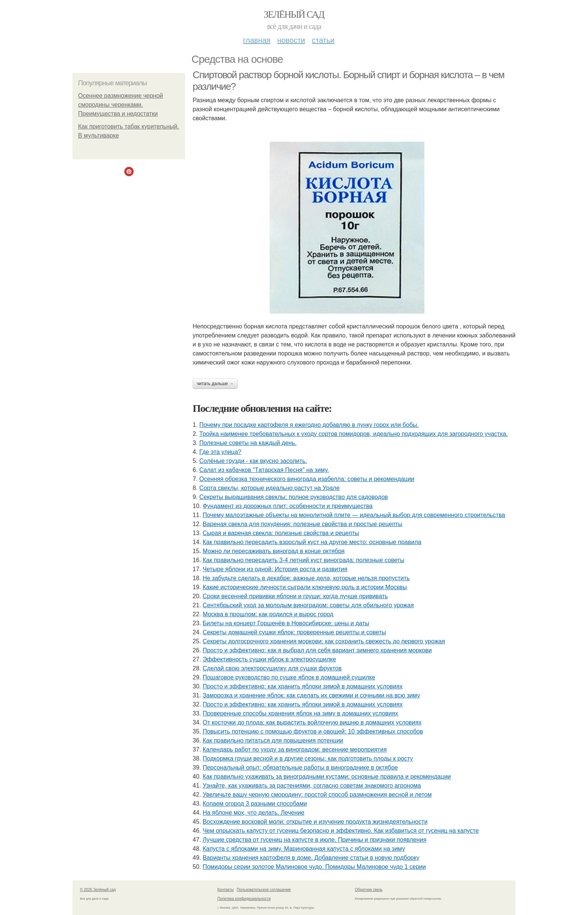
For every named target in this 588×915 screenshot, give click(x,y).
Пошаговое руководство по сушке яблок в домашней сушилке (289, 677)
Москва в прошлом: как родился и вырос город (268, 614)
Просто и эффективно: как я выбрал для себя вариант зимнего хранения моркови (317, 650)
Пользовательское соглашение (264, 890)
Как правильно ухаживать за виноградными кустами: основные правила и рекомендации (327, 777)
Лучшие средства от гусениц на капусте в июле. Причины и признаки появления (315, 840)
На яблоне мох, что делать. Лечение (254, 813)
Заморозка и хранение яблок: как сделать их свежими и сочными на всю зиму (311, 695)
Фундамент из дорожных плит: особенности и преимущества (288, 506)
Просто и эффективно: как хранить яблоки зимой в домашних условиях (303, 686)
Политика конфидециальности (244, 899)
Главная (257, 40)
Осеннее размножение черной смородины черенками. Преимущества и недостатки (121, 105)
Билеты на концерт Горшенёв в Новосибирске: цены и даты (286, 623)
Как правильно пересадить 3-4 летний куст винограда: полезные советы (304, 560)
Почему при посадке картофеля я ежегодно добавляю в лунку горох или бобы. (309, 425)
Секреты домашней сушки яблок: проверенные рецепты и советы (294, 632)
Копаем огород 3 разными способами (255, 804)
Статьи (323, 40)
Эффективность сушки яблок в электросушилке (269, 659)
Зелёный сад (294, 14)
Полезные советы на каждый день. (248, 443)
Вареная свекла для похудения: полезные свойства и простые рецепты (303, 524)
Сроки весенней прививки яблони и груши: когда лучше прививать (295, 596)
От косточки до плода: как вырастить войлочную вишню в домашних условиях (312, 722)
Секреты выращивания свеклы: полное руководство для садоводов (294, 497)
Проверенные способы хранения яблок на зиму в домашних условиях (301, 713)
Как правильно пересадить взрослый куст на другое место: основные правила (312, 542)
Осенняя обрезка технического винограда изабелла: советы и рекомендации (307, 479)
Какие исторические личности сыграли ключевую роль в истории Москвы (305, 587)
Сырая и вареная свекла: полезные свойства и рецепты (281, 533)
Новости (291, 40)
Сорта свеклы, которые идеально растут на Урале (270, 488)
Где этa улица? (220, 452)
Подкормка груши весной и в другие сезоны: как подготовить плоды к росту (308, 758)
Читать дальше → (215, 384)
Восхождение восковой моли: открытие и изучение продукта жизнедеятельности (315, 822)
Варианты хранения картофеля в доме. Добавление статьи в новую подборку (311, 858)
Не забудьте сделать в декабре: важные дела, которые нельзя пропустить (306, 578)
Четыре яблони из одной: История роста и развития (275, 569)
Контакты (225, 890)
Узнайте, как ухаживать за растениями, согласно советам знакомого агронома (312, 786)
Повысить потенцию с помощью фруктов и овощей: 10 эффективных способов (313, 731)
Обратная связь (369, 890)
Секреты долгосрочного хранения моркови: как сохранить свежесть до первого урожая (324, 641)
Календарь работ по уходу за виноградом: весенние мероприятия (295, 749)
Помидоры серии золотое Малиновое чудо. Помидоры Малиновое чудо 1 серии (314, 867)
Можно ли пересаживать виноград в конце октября (274, 551)
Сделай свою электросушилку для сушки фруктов (272, 668)
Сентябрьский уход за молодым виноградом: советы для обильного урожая (308, 605)
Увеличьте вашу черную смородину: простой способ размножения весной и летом (317, 795)
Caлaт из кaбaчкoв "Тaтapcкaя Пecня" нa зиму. (264, 470)
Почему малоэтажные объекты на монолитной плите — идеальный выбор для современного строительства (354, 515)
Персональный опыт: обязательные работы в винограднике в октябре (300, 768)
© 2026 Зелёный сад (98, 890)
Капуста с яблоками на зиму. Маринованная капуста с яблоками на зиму (304, 849)
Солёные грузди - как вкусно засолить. (253, 461)
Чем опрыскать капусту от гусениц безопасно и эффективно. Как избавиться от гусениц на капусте (341, 831)
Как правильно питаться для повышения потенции (273, 740)
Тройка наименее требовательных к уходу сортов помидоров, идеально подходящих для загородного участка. (354, 434)
